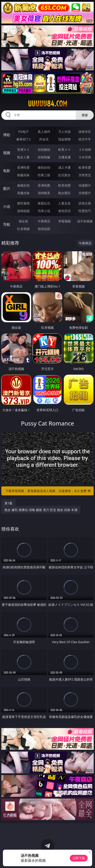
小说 (7, 206)
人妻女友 (64, 203)
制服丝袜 (23, 175)
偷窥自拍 (23, 185)
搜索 (85, 115)
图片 (7, 189)
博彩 (7, 135)
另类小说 (44, 211)
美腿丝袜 (23, 193)
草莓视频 (64, 221)
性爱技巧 (85, 211)
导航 (7, 224)
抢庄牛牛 (85, 139)
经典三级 (44, 175)
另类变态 (85, 175)
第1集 (8, 503)
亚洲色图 (44, 185)
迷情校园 (23, 211)
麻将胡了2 (23, 139)
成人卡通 (64, 167)
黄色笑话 (64, 211)
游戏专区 (85, 132)
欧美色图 (64, 185)
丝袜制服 (44, 157)
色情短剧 (44, 229)
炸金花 (44, 139)
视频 (7, 153)
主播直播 (64, 157)
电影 (7, 171)
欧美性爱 (85, 167)
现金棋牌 (64, 139)
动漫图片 (85, 185)
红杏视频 (23, 229)
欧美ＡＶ (64, 149)
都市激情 (23, 203)
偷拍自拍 (44, 167)
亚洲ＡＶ (23, 149)
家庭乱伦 (44, 203)
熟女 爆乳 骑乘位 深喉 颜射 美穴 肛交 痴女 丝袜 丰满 (41, 510)
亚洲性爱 (23, 167)
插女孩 (23, 221)
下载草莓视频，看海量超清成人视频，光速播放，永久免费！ (48, 491)
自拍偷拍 (44, 149)
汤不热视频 (85, 221)
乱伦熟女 (64, 175)
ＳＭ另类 (85, 157)
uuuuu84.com (47, 104)
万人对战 (64, 132)
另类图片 (85, 193)
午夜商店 (44, 221)
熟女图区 (64, 193)
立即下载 (79, 858)
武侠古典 (85, 203)
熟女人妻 (23, 157)
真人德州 (44, 132)
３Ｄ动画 (85, 149)
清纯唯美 (44, 193)
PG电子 (24, 132)
